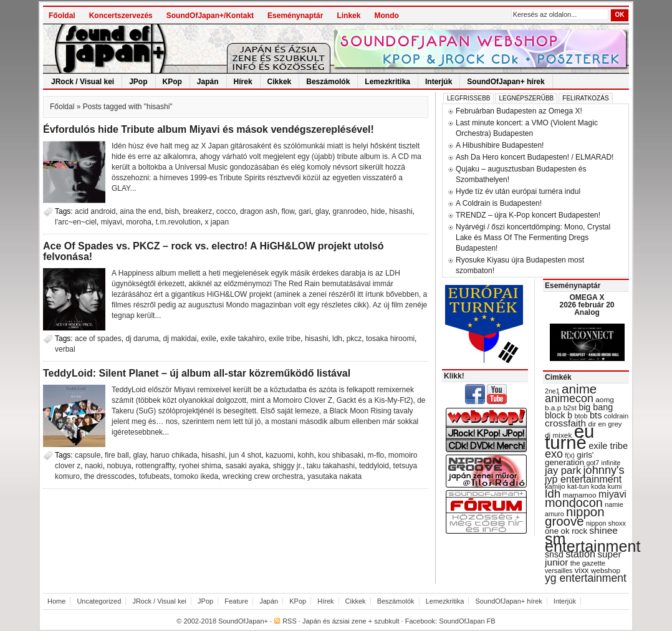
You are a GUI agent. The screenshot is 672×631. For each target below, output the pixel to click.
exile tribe (285, 339)
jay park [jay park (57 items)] (563, 470)
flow (288, 211)
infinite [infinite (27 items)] (611, 463)
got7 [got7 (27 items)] (593, 463)
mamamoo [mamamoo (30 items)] (580, 495)
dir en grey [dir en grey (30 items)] (605, 424)
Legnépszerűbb (526, 98)
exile (209, 339)
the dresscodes (109, 476)
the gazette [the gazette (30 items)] (588, 563)
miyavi (112, 222)
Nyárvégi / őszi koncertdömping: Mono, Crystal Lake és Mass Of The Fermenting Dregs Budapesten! (533, 238)
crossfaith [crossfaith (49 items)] (565, 423)
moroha (139, 222)
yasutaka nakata (334, 476)
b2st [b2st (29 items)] (570, 408)
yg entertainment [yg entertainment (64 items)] (586, 578)
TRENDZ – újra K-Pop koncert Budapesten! (528, 215)
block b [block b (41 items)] (559, 415)
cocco (226, 211)
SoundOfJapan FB (467, 621)
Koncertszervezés (121, 16)
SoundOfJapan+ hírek (506, 82)
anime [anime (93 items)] (579, 389)
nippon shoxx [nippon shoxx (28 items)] (606, 523)
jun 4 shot (245, 455)
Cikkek (280, 82)
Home (56, 601)
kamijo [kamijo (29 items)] (555, 486)
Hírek (243, 82)
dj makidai (180, 339)
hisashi (401, 211)
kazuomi (280, 455)
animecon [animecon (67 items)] (569, 398)
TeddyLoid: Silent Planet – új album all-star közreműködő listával (197, 373)
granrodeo (349, 211)
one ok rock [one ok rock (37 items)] (566, 531)
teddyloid (374, 466)
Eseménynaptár (295, 16)
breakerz (198, 211)
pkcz (354, 339)
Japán (208, 82)
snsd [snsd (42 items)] (554, 554)
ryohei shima (200, 466)
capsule (88, 455)
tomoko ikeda (196, 476)
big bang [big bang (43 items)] (596, 407)
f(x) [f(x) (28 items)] (570, 455)
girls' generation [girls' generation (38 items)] (569, 459)
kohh (305, 455)
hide (378, 211)
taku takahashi (331, 466)
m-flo (376, 455)
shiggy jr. (288, 466)
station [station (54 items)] (580, 554)
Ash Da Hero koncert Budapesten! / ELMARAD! (535, 157)
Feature (236, 601)
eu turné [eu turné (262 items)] (569, 437)
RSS (290, 621)
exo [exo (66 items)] (554, 454)
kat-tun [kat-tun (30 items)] (578, 486)
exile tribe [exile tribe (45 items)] (608, 446)
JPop (138, 82)
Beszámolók (328, 82)
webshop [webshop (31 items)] (606, 571)
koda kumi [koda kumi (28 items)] (606, 486)
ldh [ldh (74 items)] (553, 494)
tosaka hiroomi (390, 339)
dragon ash (259, 211)
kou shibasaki (341, 455)
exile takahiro (243, 339)
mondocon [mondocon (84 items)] (574, 503)
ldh (337, 339)
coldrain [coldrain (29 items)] (616, 416)
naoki (94, 466)
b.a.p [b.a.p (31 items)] (553, 408)
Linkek (348, 16)
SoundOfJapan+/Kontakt (210, 16)
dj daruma (142, 339)
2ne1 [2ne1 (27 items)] (552, 391)
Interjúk (439, 82)
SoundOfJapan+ (243, 621)
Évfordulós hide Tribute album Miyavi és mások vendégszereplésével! (209, 129)
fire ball (117, 455)
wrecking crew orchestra (263, 476)
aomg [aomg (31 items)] (605, 400)
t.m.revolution (178, 222)
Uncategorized (99, 601)
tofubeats (154, 476)
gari (305, 211)
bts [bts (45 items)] (596, 415)
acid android (95, 211)
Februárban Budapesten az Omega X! (519, 111)
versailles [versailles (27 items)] (559, 571)
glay (322, 211)
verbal (65, 349)
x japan (217, 222)
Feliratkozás (585, 98)
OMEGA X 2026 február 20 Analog (587, 305)
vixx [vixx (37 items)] (582, 570)
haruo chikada (174, 455)
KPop (172, 82)
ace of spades (98, 339)
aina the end (140, 211)
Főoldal (62, 16)
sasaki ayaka (247, 466)
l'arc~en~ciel (76, 222)
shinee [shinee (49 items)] (603, 530)
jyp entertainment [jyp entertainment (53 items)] (583, 479)
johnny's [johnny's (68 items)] (604, 470)
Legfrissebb (468, 98)
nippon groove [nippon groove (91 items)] (575, 516)
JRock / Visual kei (83, 82)
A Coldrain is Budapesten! (499, 203)
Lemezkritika (387, 82)
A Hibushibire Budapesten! (500, 145)
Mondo (386, 16)
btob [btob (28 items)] (581, 416)
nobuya (119, 466)
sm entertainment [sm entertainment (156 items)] (593, 542)
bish (172, 211)
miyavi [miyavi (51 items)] (612, 494)
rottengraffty (155, 466)
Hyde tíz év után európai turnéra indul (518, 191)
